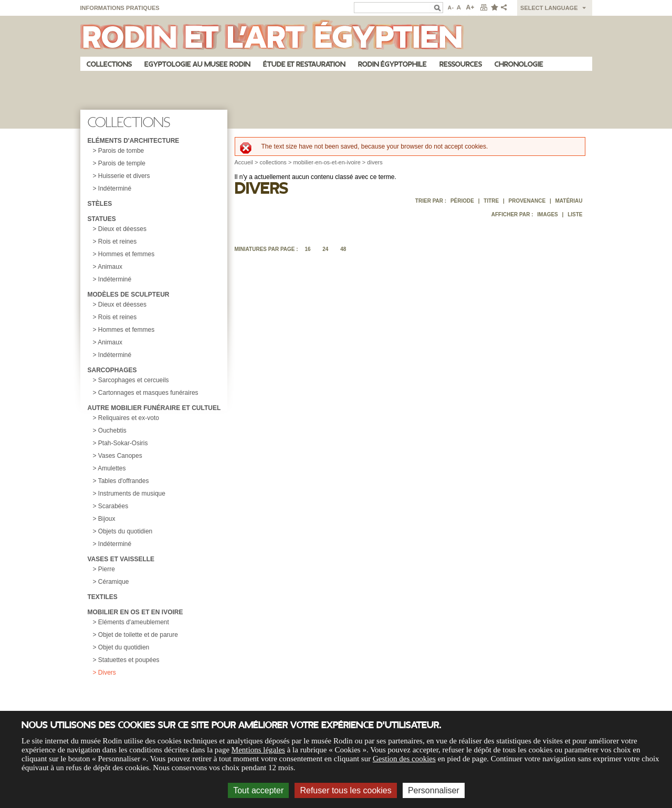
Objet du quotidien (124, 647)
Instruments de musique (132, 494)
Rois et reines (117, 242)
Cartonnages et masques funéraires (148, 393)
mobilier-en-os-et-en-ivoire (327, 162)
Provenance (527, 201)
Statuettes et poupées (129, 660)
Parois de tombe (121, 151)
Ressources (461, 64)
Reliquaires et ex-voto (129, 418)
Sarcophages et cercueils (134, 380)
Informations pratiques (120, 8)
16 (307, 249)
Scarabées (113, 506)
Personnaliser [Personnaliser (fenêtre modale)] (434, 790)
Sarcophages (112, 370)
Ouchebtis (112, 431)
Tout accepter (258, 790)
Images (547, 214)
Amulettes (112, 468)
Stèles (100, 204)
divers (375, 162)
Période (462, 201)
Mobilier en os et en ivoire (135, 612)
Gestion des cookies (404, 759)
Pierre (107, 569)
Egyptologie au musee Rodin (197, 64)
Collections (109, 64)
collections (273, 162)
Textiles (103, 597)
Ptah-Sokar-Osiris (123, 443)
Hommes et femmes (126, 254)
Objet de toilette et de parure (138, 635)
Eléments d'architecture (134, 141)
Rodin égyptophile (392, 64)
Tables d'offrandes (124, 481)
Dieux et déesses (122, 229)
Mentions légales (258, 750)
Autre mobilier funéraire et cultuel (154, 408)
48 (343, 249)
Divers (107, 673)
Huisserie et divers (124, 176)
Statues (102, 219)
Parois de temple (122, 163)
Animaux (110, 267)
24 (325, 249)
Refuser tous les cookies (345, 790)
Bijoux (107, 519)
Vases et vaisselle (121, 559)
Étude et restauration (304, 64)
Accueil (244, 162)
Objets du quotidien (125, 531)
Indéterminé (115, 188)
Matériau (569, 201)
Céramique (114, 582)
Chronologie (519, 64)
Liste (575, 214)
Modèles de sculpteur (129, 295)
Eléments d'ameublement (134, 622)
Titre (491, 201)
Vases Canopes (120, 456)
